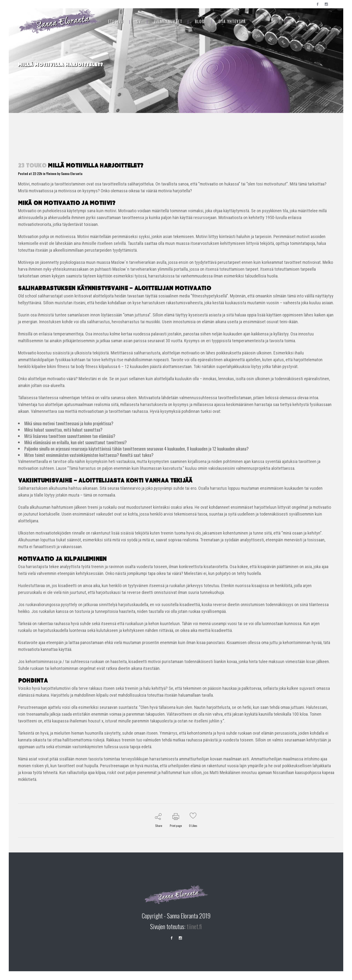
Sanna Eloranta (72, 173)
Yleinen (51, 173)
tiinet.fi (194, 926)
